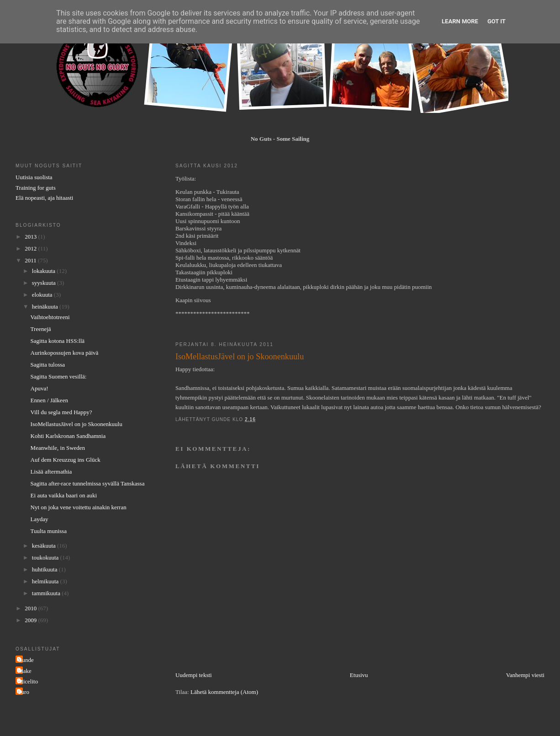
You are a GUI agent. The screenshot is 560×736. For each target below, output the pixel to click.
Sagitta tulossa (48, 365)
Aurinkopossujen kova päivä (65, 353)
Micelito (28, 681)
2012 (31, 248)
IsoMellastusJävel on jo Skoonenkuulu (77, 424)
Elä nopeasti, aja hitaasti (44, 198)
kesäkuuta (45, 546)
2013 (31, 237)
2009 (31, 620)
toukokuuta (46, 557)
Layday (40, 519)
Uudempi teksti (194, 675)
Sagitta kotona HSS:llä (58, 341)
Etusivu (359, 675)
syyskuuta (45, 283)
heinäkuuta (46, 307)
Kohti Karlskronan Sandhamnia (68, 436)
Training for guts (36, 188)
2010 (31, 608)
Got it (497, 21)
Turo (24, 692)
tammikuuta (47, 593)
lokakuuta (45, 271)
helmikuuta (46, 581)
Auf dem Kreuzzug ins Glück (66, 460)
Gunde (26, 660)
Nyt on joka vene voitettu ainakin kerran (79, 507)
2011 (31, 260)
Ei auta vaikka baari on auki (64, 495)
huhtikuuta (45, 569)
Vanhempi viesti (525, 675)
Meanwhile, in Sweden (58, 448)
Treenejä (41, 329)
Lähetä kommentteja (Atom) (224, 692)
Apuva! (40, 388)
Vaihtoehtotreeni (50, 317)
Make (25, 671)
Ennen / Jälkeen (49, 400)
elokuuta (43, 295)
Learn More (460, 21)
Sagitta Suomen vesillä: (59, 376)
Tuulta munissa (49, 531)
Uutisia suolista (34, 177)
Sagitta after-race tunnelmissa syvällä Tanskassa (88, 483)
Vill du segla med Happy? (61, 412)
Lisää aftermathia (51, 472)
